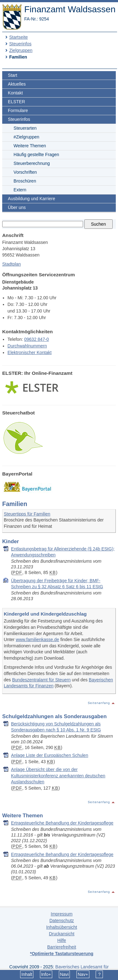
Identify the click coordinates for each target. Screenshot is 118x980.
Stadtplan (11, 264)
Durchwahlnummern (27, 346)
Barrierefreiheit (62, 947)
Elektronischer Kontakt (30, 352)
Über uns (17, 207)
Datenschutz (62, 921)
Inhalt (27, 974)
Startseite (18, 37)
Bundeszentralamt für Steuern (41, 680)
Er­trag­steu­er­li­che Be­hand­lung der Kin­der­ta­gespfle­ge (62, 823)
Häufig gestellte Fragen (36, 155)
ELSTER (16, 102)
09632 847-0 (37, 339)
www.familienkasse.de (37, 639)
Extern (20, 190)
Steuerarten (25, 128)
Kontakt (15, 93)
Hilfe (62, 940)
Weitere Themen (30, 146)
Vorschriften (25, 172)
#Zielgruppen (26, 137)
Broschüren (25, 181)
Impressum (62, 914)
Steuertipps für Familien (27, 514)
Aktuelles (17, 84)
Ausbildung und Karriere (31, 199)
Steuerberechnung (32, 163)
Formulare (18, 110)
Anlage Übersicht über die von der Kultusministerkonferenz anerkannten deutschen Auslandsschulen (58, 776)
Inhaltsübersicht (62, 927)
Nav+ (83, 974)
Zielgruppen (21, 50)
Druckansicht (62, 934)
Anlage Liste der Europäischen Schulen (50, 755)
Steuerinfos (20, 44)
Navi (64, 974)
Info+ (46, 974)
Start (13, 75)
